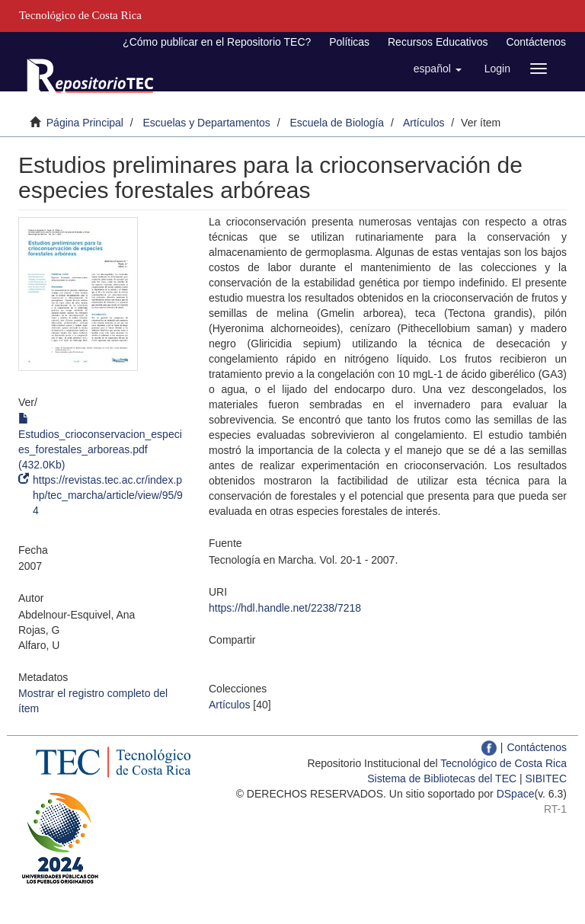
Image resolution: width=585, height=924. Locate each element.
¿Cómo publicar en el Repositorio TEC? (217, 42)
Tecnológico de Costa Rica (503, 763)
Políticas (349, 42)
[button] (438, 69)
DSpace (516, 794)
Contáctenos (536, 42)
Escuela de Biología (337, 123)
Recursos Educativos (438, 42)
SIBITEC (546, 779)
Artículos (424, 123)
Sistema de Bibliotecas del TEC (442, 779)
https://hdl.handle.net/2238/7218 (285, 608)
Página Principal (85, 123)
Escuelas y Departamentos (207, 123)
